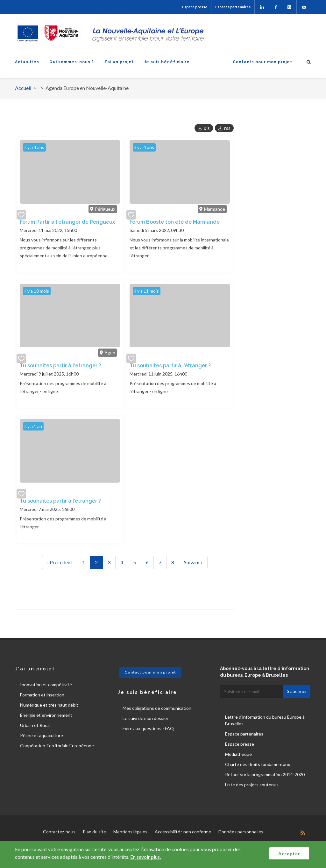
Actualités (27, 62)
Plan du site (94, 832)
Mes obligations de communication (157, 708)
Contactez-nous (59, 832)
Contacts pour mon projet (262, 62)
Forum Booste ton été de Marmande (175, 222)
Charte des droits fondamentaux (258, 764)
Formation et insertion (42, 695)
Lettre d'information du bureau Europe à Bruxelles (265, 720)
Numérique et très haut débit (49, 705)
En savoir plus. (145, 857)
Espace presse (195, 7)
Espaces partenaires (233, 7)
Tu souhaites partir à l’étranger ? (170, 366)
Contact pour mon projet (150, 672)
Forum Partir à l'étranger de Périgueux (67, 222)
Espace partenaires (244, 734)
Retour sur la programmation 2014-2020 (265, 774)
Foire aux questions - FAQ (148, 728)
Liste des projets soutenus (252, 785)
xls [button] (207, 128)
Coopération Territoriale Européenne (57, 746)
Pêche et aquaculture (42, 735)
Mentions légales (130, 832)
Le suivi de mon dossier (145, 718)
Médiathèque (238, 754)
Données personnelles (241, 832)
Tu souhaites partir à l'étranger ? (60, 366)
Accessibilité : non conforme (183, 832)
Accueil (23, 88)
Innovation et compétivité (46, 685)
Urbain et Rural (35, 725)
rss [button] (227, 128)
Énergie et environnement (46, 715)
